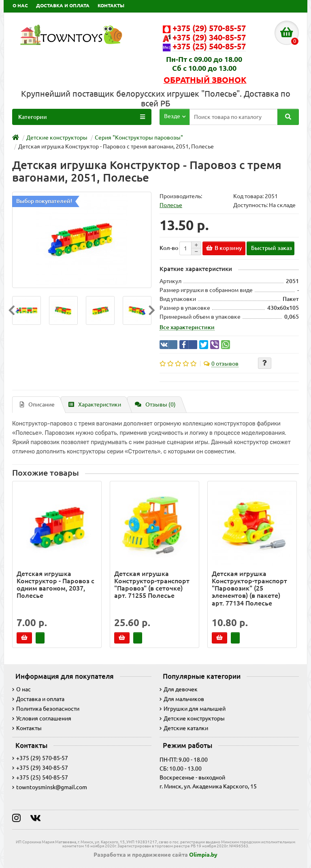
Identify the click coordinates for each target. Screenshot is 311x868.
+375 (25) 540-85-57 (40, 777)
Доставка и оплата (38, 699)
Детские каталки (184, 728)
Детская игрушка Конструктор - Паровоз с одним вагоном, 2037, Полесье (55, 585)
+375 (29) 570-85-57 (40, 758)
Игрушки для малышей (193, 709)
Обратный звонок (205, 80)
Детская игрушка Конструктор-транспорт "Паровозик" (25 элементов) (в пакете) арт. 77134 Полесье (249, 588)
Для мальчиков (182, 699)
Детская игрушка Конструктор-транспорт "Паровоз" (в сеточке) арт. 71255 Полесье (152, 585)
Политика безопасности (46, 709)
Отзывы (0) (155, 404)
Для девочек (179, 689)
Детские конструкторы (192, 718)
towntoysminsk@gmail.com (50, 787)
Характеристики (95, 404)
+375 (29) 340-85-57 (40, 768)
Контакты (27, 728)
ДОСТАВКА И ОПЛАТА (63, 5)
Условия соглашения (42, 718)
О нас (21, 689)
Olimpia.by (203, 855)
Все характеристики (187, 327)
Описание (37, 404)
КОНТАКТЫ (111, 5)
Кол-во (169, 248)
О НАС (20, 5)
